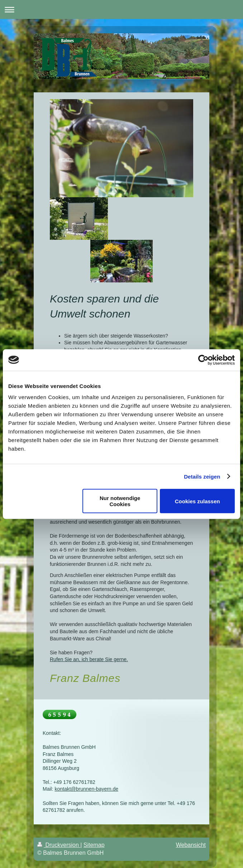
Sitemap (94, 845)
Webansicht (191, 845)
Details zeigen (202, 476)
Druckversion (59, 845)
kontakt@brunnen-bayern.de (86, 789)
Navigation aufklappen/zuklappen (121, 9)
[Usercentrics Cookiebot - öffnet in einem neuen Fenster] (203, 360)
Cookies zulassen (197, 501)
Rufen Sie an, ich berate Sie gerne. (89, 659)
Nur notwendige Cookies (120, 501)
